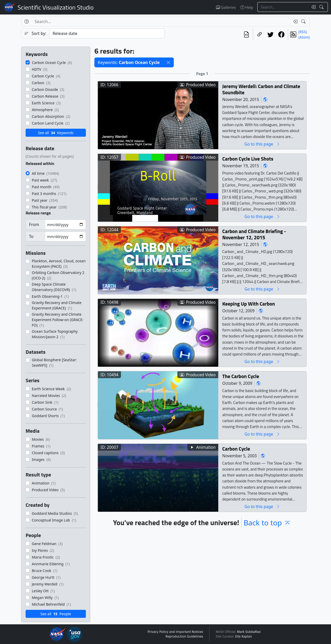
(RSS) (303, 32)
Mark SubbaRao (249, 632)
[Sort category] (107, 33)
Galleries (226, 7)
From (34, 225)
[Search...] (283, 7)
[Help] (27, 21)
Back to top (267, 523)
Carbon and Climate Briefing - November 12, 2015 (254, 234)
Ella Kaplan (244, 636)
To (31, 236)
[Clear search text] (312, 7)
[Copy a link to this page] (260, 34)
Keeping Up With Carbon (249, 304)
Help (247, 7)
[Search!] (322, 7)
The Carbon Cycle (241, 376)
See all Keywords (56, 133)
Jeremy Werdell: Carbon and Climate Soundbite (261, 89)
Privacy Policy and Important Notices (175, 632)
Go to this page (262, 144)
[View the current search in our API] (246, 34)
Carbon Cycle (236, 449)
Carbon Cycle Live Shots (248, 159)
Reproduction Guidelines (184, 636)
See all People (56, 614)
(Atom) (304, 37)
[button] (168, 62)
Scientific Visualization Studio (56, 7)
